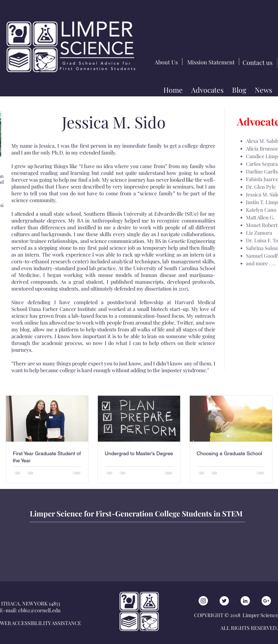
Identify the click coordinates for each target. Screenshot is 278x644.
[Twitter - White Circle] (224, 601)
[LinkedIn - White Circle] (245, 601)
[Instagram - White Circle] (203, 601)
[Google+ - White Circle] (266, 601)
